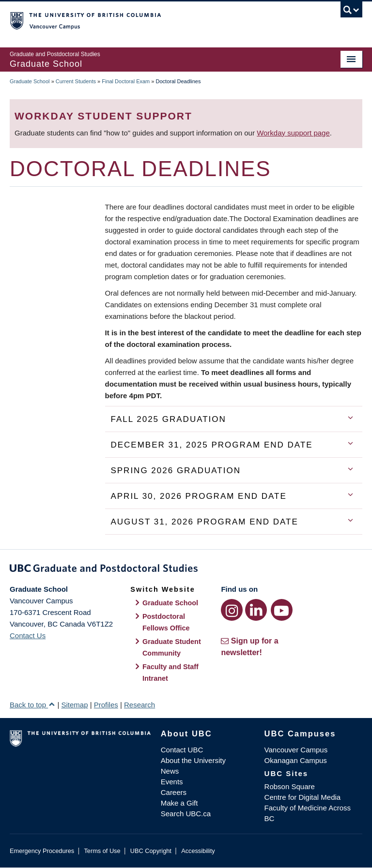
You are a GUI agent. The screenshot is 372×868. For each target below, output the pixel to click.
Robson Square (290, 786)
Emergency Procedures (42, 851)
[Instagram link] (232, 610)
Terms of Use (102, 851)
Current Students (76, 81)
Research (139, 705)
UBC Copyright (151, 851)
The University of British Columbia (160, 20)
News (170, 771)
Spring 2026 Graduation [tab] (176, 471)
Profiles (106, 705)
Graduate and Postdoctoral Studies (186, 570)
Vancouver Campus (296, 750)
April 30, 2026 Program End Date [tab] (198, 496)
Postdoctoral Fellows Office (166, 622)
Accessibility (198, 851)
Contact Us (28, 636)
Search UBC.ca (186, 814)
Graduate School (30, 81)
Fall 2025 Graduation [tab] (168, 419)
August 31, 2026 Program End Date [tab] (204, 522)
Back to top (32, 705)
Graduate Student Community (172, 647)
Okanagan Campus (296, 760)
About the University (193, 760)
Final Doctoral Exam (126, 81)
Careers (174, 792)
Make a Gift (179, 803)
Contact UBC (182, 750)
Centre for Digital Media (303, 797)
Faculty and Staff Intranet (170, 673)
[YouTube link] (282, 610)
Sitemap (74, 705)
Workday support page (293, 133)
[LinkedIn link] (256, 610)
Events (172, 782)
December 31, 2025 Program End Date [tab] (211, 445)
